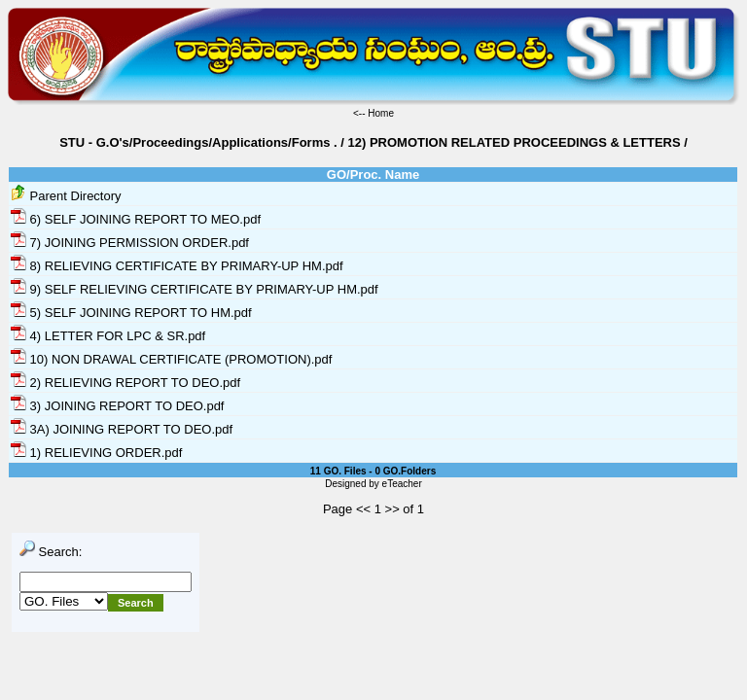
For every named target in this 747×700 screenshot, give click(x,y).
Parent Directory (66, 196)
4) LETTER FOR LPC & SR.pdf (108, 336)
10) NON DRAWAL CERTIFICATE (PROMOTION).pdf (171, 359)
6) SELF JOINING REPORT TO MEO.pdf (136, 219)
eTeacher (402, 484)
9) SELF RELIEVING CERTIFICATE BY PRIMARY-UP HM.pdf (195, 289)
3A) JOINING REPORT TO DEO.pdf (122, 429)
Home (381, 113)
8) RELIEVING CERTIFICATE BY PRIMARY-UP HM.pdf (177, 266)
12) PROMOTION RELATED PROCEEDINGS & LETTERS (515, 142)
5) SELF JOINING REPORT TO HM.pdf (131, 313)
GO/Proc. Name (373, 175)
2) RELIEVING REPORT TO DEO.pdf (125, 383)
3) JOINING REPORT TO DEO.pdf (117, 406)
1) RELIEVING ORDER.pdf (96, 453)
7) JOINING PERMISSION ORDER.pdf (130, 243)
